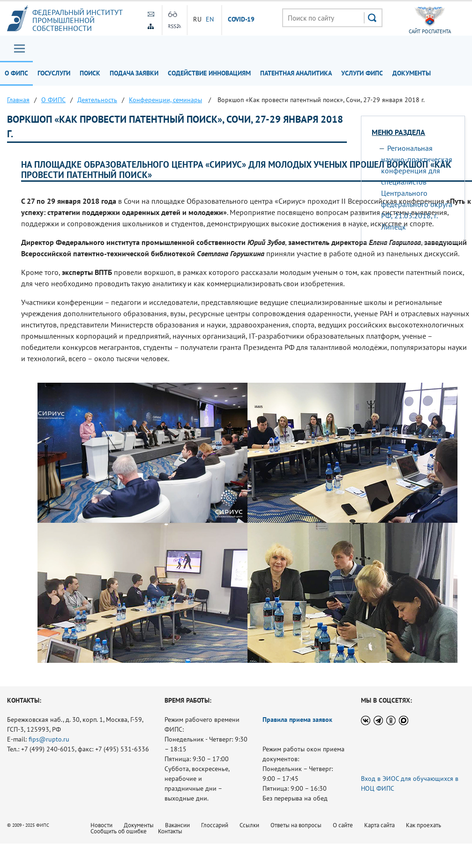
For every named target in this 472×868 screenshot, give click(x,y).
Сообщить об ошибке (119, 831)
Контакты (170, 831)
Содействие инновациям (209, 73)
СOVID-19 (241, 20)
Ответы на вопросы (296, 825)
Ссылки (249, 825)
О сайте (343, 825)
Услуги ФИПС (362, 73)
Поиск (90, 73)
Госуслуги (54, 73)
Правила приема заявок (297, 720)
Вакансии (177, 825)
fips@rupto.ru (49, 739)
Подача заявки (134, 73)
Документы (412, 73)
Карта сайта (379, 825)
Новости (101, 825)
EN (210, 19)
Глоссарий (215, 825)
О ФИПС (16, 73)
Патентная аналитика (296, 73)
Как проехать (423, 825)
